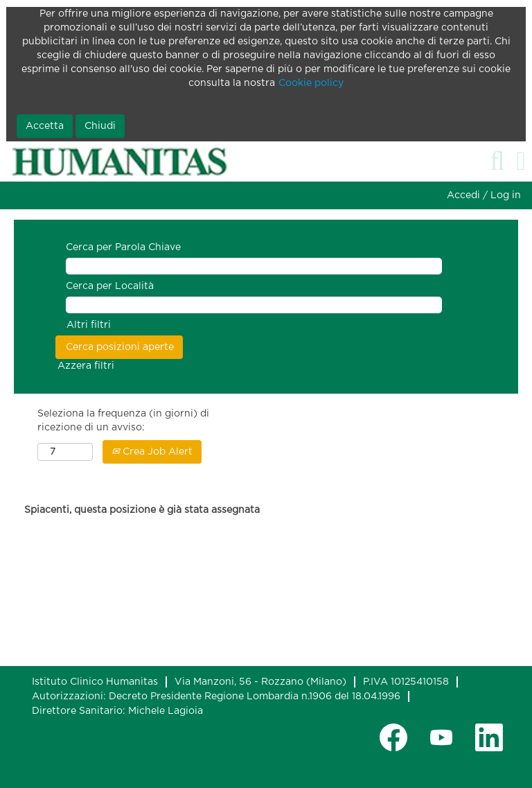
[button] (521, 161)
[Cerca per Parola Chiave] (254, 266)
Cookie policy (311, 83)
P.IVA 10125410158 (406, 682)
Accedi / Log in (484, 195)
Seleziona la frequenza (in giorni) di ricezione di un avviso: (123, 421)
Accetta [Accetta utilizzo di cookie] (45, 126)
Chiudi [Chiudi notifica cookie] (100, 126)
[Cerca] (497, 161)
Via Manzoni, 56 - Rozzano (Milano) (260, 682)
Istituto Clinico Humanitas (95, 682)
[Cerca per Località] (254, 305)
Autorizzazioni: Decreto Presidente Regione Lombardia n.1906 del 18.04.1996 (216, 697)
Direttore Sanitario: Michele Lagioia (117, 711)
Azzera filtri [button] (86, 366)
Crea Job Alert (152, 452)
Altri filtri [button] (89, 325)
